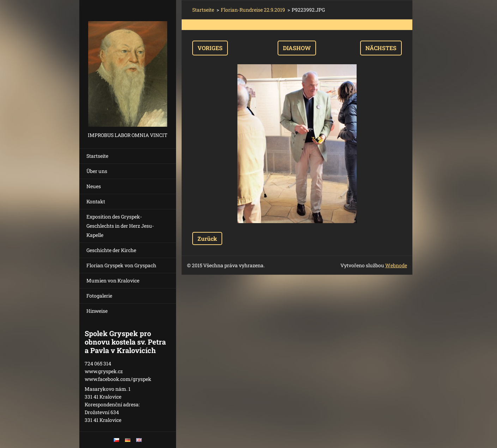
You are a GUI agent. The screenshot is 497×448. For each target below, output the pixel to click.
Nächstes (381, 48)
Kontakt (96, 201)
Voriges (210, 48)
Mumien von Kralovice (113, 280)
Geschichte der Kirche (111, 250)
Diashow (297, 48)
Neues (94, 186)
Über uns (97, 171)
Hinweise (97, 311)
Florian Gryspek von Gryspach (121, 265)
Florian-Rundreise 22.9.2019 (253, 10)
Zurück (207, 238)
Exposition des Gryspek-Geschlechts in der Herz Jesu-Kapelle (120, 226)
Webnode (396, 265)
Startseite (97, 156)
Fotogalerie (99, 296)
